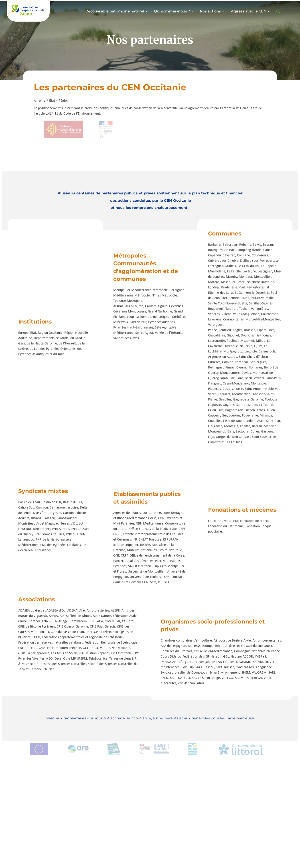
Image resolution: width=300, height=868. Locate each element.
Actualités (98, 820)
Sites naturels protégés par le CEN (111, 805)
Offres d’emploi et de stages (49, 810)
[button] (150, 748)
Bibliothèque (100, 813)
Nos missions (100, 797)
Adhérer (33, 804)
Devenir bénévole (41, 797)
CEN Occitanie (67, 861)
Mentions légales (257, 860)
